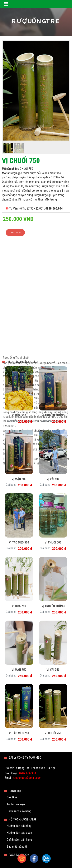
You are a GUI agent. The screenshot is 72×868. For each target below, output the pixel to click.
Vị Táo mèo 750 (19, 733)
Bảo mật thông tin (17, 847)
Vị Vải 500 (53, 479)
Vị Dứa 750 (19, 606)
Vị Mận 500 (19, 479)
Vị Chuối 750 (53, 733)
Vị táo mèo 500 (19, 542)
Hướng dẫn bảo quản (19, 833)
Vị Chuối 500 (53, 542)
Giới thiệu (12, 797)
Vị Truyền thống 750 (53, 607)
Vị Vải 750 (53, 670)
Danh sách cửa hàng (19, 811)
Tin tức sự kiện (16, 804)
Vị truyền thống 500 (53, 416)
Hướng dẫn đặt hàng (19, 826)
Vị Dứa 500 (19, 415)
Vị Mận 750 (19, 670)
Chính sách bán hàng (19, 840)
